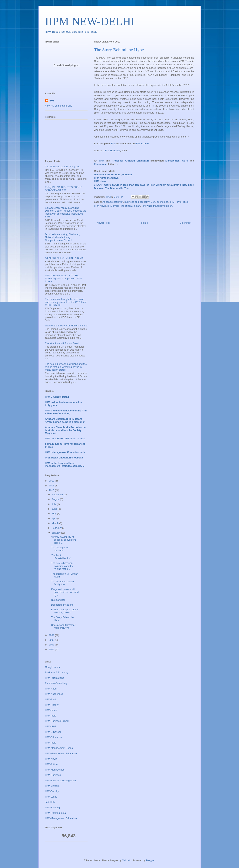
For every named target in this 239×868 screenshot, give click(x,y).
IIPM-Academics (54, 694)
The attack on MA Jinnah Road (62, 343)
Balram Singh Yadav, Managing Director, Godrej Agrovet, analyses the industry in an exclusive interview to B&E (66, 212)
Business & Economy (57, 672)
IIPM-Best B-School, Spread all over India (71, 32)
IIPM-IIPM (51, 726)
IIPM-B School (53, 732)
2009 (52, 635)
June (55, 509)
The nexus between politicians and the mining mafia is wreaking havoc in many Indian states (66, 367)
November (58, 494)
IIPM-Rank (51, 699)
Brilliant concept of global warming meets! (65, 611)
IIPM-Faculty (52, 791)
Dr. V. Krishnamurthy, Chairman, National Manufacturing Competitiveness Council (63, 237)
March (55, 523)
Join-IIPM (50, 802)
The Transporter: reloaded (60, 549)
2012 (52, 481)
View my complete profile (59, 106)
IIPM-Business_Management (61, 780)
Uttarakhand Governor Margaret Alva (63, 626)
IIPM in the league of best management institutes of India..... (65, 465)
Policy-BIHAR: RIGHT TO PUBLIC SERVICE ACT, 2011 (64, 189)
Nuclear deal (58, 600)
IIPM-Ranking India (56, 813)
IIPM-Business (53, 775)
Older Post (185, 223)
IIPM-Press (113, 206)
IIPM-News (100, 206)
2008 (52, 640)
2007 (52, 645)
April (55, 518)
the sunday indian (131, 206)
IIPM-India (51, 716)
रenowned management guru (157, 206)
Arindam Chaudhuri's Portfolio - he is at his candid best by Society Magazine (65, 430)
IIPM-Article (182, 202)
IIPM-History (52, 705)
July (54, 504)
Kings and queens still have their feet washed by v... (65, 592)
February (57, 528)
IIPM (172, 202)
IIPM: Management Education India (65, 452)
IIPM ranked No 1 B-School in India (65, 439)
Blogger (150, 860)
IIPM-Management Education (61, 753)
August (56, 499)
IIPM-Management (55, 770)
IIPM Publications (55, 678)
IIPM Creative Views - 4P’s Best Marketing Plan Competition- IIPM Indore (63, 278)
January (56, 533)
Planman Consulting (56, 683)
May (54, 514)
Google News (52, 667)
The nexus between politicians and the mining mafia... (62, 566)
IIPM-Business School (57, 721)
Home (145, 223)
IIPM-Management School (59, 748)
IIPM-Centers (52, 786)
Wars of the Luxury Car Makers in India (66, 326)
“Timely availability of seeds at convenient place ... (63, 540)
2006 (52, 650)
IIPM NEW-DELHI (90, 21)
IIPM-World (51, 797)
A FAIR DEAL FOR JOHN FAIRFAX (64, 258)
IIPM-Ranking (53, 807)
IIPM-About (51, 689)
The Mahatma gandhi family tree (63, 167)
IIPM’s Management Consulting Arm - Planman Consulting (66, 412)
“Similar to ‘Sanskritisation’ (61, 557)
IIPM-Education (53, 737)
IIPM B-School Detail (57, 397)
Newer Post (103, 223)
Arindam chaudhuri (113, 202)
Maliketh (127, 860)
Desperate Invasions (62, 605)
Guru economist (159, 202)
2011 (52, 486)
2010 (52, 490)
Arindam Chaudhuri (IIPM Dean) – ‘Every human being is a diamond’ (65, 420)
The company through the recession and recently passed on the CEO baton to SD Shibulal (66, 302)
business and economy (137, 202)
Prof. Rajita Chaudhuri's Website (64, 458)
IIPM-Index (51, 710)
